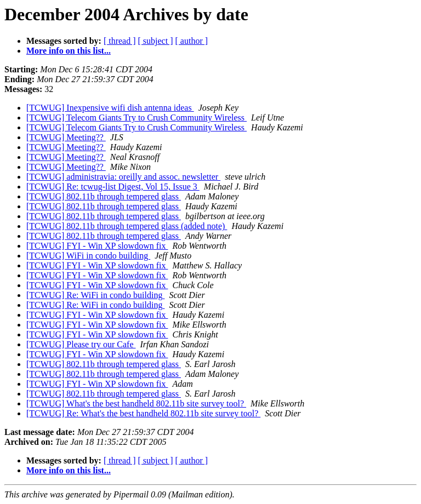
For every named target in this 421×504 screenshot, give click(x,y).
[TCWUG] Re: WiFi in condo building (95, 295)
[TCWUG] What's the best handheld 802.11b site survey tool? (136, 403)
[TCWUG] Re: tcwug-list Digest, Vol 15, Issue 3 (113, 187)
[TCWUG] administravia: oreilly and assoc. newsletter (123, 177)
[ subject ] (156, 41)
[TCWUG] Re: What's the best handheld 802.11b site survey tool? (143, 413)
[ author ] (192, 41)
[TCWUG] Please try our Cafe (81, 344)
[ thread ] (120, 41)
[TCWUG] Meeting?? (66, 137)
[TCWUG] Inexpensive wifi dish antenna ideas (110, 108)
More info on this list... (69, 51)
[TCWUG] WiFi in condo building (88, 256)
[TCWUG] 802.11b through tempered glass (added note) (127, 226)
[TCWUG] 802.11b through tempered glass (104, 196)
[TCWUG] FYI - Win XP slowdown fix (97, 246)
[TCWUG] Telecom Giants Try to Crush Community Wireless (136, 118)
